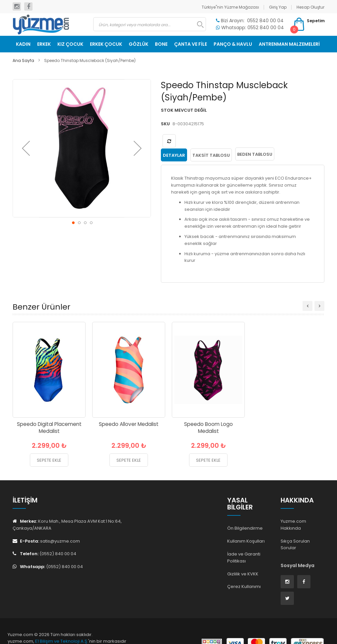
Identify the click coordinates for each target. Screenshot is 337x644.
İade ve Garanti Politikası (244, 556)
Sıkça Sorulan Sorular (295, 544)
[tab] (174, 154)
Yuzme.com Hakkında (293, 524)
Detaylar (174, 154)
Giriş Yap (278, 7)
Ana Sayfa (23, 60)
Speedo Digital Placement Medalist (49, 427)
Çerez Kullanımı (244, 586)
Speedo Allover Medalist (129, 423)
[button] (26, 148)
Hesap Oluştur (310, 7)
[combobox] (150, 24)
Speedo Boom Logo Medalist (208, 427)
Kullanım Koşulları (246, 540)
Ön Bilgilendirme (245, 527)
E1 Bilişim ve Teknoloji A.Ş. (62, 641)
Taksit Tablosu (211, 154)
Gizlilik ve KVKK (243, 573)
